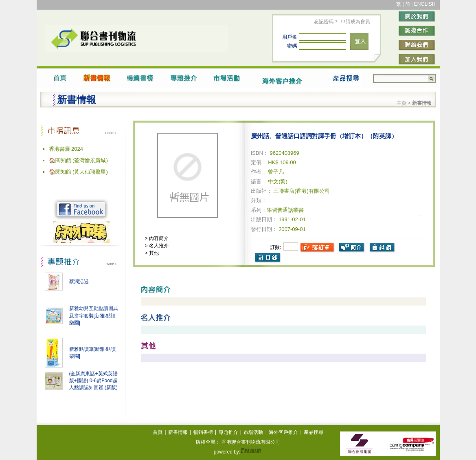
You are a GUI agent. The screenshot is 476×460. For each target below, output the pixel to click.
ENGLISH (425, 4)
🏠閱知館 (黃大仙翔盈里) (78, 172)
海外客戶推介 (283, 432)
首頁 (158, 432)
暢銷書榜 (203, 432)
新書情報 (178, 432)
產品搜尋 (314, 432)
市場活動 (253, 432)
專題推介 (228, 432)
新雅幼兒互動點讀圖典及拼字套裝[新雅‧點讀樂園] (94, 316)
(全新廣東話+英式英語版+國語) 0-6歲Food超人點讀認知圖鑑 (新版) (93, 381)
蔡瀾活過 (79, 282)
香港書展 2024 (66, 149)
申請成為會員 (355, 22)
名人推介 (158, 246)
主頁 (401, 103)
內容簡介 (158, 238)
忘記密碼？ (326, 22)
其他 (153, 253)
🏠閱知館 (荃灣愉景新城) (78, 160)
